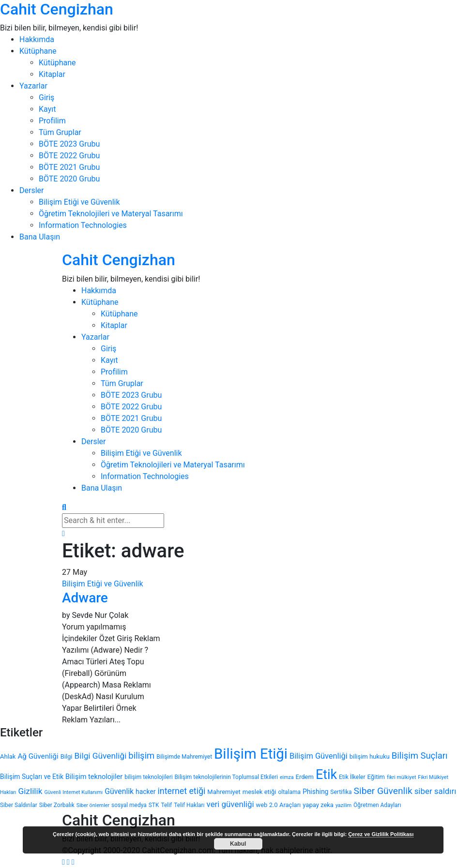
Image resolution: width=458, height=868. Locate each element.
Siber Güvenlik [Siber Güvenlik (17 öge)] (383, 791)
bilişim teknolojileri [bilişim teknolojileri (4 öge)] (148, 777)
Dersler (31, 190)
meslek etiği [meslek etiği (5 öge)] (260, 792)
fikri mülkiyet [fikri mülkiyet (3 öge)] (401, 777)
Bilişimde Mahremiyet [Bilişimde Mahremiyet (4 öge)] (184, 757)
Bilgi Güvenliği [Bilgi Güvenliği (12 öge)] (101, 756)
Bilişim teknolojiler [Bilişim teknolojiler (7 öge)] (94, 777)
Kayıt (47, 109)
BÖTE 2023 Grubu (69, 144)
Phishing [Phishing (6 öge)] (315, 792)
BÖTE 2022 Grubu (69, 156)
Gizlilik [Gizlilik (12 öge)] (30, 791)
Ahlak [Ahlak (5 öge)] (8, 756)
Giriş (46, 97)
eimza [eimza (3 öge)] (287, 777)
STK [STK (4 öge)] (154, 805)
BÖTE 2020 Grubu (69, 179)
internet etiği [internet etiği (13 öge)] (182, 791)
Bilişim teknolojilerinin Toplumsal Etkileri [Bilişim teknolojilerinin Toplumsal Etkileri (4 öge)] (226, 777)
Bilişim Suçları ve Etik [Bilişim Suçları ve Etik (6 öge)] (32, 777)
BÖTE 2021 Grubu (69, 167)
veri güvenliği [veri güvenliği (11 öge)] (230, 804)
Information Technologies (83, 225)
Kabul (238, 844)
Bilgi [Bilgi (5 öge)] (67, 756)
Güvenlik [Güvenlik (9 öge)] (119, 791)
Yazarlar (33, 86)
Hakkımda (37, 39)
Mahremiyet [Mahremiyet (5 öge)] (224, 792)
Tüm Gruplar (60, 132)
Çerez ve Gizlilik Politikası (381, 834)
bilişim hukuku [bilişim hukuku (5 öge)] (370, 756)
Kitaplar (52, 74)
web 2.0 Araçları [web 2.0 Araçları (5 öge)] (278, 805)
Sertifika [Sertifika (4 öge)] (341, 792)
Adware (85, 598)
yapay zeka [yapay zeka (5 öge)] (318, 805)
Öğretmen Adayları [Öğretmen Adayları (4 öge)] (377, 805)
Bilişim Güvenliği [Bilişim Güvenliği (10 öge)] (319, 756)
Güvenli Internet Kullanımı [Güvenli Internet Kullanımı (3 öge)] (73, 792)
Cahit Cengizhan (57, 9)
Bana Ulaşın (40, 237)
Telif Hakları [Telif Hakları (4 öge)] (189, 805)
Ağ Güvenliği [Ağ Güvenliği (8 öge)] (38, 756)
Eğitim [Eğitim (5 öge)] (376, 777)
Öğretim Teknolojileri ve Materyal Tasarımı (111, 214)
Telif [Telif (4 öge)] (166, 805)
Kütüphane (38, 51)
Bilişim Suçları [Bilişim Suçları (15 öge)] (420, 756)
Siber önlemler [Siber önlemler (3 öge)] (93, 805)
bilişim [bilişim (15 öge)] (141, 756)
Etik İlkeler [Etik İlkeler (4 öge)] (352, 777)
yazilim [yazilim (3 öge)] (343, 805)
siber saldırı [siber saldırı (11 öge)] (435, 791)
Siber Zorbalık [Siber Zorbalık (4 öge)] (57, 805)
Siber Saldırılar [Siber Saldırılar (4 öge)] (19, 805)
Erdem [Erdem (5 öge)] (305, 777)
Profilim (52, 121)
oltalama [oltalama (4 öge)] (289, 792)
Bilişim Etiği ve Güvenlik (79, 202)
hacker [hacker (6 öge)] (145, 792)
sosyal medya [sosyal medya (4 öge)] (129, 805)
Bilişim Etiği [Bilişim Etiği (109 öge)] (251, 754)
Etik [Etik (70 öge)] (326, 775)
